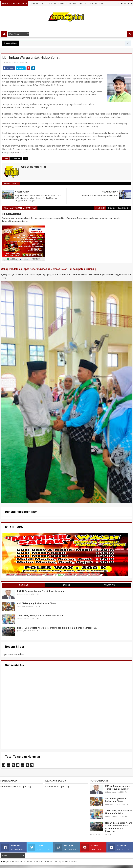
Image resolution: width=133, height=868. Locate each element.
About (44, 4)
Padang (83, 4)
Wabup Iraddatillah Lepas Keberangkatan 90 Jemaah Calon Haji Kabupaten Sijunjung (48, 269)
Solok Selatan (96, 4)
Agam (61, 4)
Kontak (53, 4)
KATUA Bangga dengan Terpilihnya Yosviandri (42, 591)
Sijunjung (71, 4)
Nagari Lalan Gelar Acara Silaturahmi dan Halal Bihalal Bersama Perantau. (57, 628)
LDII (25, 158)
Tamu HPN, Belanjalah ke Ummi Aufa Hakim (40, 616)
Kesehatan (16, 158)
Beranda (34, 4)
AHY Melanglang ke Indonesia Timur (37, 603)
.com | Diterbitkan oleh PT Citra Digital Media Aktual (47, 861)
